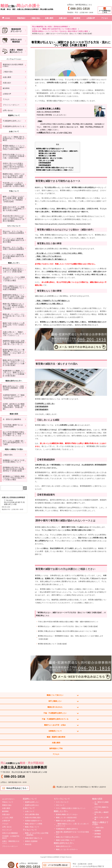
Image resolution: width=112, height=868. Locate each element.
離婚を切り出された (55, 707)
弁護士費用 (49, 18)
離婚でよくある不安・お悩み (55, 725)
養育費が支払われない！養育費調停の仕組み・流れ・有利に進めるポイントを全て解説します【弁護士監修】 (71, 637)
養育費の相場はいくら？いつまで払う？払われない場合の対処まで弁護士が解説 (14, 147)
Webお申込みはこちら (16, 788)
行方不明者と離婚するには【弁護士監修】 (13, 426)
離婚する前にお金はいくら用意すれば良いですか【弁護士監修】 (14, 325)
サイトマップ (7, 830)
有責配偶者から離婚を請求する (67, 829)
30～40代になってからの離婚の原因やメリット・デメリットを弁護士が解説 (14, 279)
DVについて (60, 805)
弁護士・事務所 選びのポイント (16, 51)
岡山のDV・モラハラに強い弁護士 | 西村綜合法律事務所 (13, 232)
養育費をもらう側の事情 (47, 156)
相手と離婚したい (55, 701)
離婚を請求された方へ (64, 846)
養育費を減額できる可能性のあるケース (50, 149)
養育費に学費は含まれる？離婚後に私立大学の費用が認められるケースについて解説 (67, 631)
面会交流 (28, 844)
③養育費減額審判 (45, 165)
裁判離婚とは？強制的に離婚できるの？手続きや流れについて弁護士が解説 (14, 478)
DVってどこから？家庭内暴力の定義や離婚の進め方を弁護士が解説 (14, 240)
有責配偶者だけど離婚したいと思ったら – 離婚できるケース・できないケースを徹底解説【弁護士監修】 (14, 373)
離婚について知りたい (55, 695)
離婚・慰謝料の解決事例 (56, 737)
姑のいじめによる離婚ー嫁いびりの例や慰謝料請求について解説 (14, 443)
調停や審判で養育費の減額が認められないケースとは (55, 168)
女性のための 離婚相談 (16, 41)
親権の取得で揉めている (34, 838)
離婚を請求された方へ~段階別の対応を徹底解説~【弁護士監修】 (13, 388)
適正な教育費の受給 (32, 814)
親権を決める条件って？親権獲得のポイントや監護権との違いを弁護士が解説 (14, 209)
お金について (30, 811)
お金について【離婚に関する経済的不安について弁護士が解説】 (14, 139)
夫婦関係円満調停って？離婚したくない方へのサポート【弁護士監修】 (14, 397)
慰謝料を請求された (32, 805)
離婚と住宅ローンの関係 (34, 824)
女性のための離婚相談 (10, 833)
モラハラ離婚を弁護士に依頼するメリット (71, 808)
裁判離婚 (98, 837)
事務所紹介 (21, 18)
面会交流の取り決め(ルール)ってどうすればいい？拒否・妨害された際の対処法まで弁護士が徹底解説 (14, 218)
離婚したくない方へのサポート (67, 849)
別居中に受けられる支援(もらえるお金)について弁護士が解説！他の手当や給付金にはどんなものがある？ (14, 166)
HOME (7, 18)
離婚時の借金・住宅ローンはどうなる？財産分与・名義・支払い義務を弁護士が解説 (14, 176)
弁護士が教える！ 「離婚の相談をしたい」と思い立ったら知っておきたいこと (14, 334)
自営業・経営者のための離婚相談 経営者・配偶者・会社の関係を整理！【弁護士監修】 (14, 406)
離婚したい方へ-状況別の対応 (66, 818)
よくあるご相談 (8, 818)
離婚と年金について (32, 827)
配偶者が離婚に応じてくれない (67, 814)
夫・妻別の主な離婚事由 (12, 419)
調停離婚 (98, 834)
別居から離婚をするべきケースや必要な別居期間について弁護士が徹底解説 (14, 288)
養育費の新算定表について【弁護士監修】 (53, 644)
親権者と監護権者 (31, 841)
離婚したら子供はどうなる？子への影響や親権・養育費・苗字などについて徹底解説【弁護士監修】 (14, 199)
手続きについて (8, 802)
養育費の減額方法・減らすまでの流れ (49, 158)
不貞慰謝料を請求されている (14, 126)
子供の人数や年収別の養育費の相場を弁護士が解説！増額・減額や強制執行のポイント (68, 622)
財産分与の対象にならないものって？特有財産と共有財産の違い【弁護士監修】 (14, 156)
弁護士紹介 (63, 18)
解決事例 (77, 18)
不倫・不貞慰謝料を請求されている (55, 719)
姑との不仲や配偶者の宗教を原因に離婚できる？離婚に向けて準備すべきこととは (14, 434)
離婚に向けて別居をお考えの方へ (68, 837)
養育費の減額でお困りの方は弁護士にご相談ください (55, 170)
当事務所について (55, 731)
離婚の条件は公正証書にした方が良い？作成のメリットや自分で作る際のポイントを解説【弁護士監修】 (14, 363)
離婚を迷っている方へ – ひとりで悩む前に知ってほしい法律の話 (14, 316)
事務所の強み (7, 805)
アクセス (105, 18)
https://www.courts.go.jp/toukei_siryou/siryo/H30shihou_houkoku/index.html (63, 224)
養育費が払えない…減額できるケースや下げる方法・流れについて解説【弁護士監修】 (68, 626)
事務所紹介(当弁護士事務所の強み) (13, 65)
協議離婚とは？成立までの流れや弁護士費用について (14, 461)
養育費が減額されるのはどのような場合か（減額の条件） (59, 151)
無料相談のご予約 (56, 748)
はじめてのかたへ (8, 799)
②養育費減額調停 (45, 163)
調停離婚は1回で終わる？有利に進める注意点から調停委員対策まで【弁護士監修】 (14, 469)
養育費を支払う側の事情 (47, 153)
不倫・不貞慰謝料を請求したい (55, 713)
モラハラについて (62, 802)
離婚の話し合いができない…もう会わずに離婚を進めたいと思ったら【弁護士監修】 (14, 270)
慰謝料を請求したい (32, 802)
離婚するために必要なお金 (65, 821)
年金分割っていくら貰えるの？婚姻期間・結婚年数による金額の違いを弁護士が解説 (14, 184)
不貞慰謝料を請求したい (12, 121)
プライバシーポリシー (11, 105)
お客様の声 (91, 18)
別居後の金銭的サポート (34, 821)
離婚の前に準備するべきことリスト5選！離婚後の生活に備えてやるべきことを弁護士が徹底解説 (14, 306)
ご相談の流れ (35, 18)
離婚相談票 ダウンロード (16, 30)
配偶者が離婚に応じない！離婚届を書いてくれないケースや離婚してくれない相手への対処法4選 (14, 352)
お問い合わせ (8, 110)
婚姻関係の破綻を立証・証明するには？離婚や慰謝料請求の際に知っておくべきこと (14, 342)
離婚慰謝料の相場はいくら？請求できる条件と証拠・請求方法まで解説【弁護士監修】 (14, 297)
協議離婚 (98, 831)
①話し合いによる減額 (46, 160)
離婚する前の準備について (65, 840)
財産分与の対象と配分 (33, 818)
